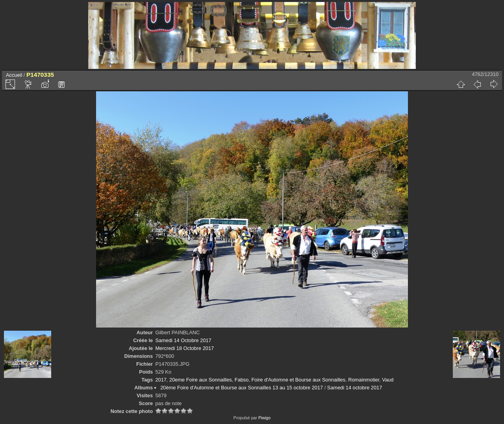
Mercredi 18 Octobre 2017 (184, 348)
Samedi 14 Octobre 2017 (183, 340)
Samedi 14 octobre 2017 (355, 388)
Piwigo (264, 418)
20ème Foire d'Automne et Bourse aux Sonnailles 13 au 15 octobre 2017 (242, 388)
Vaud (388, 380)
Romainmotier (364, 380)
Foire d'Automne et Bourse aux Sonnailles (299, 380)
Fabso (242, 380)
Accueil (14, 75)
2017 (161, 380)
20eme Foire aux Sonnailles (201, 380)
